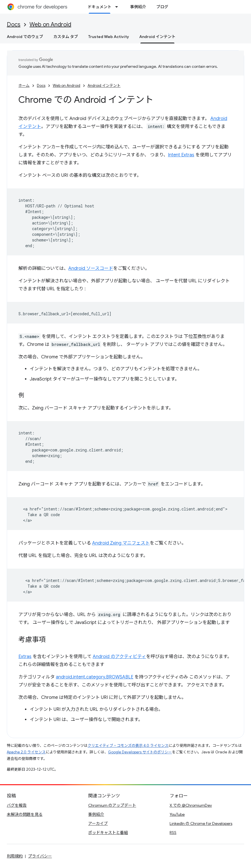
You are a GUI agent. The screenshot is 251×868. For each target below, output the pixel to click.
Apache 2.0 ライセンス (26, 752)
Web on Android (50, 25)
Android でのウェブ (25, 37)
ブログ (162, 7)
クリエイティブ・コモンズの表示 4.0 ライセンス (128, 746)
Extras (25, 657)
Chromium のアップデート (112, 805)
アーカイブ (98, 823)
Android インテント (104, 86)
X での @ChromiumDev (191, 805)
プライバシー (40, 856)
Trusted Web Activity (109, 37)
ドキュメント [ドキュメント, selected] (100, 7)
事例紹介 (138, 7)
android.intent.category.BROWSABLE (95, 677)
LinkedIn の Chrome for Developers (201, 823)
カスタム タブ (66, 37)
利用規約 (15, 856)
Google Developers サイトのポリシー (140, 752)
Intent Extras (181, 155)
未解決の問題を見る (25, 814)
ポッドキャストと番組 (108, 833)
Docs (14, 25)
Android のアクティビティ (119, 657)
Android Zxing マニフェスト (121, 543)
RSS (173, 833)
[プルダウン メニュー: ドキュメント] (118, 7)
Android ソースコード (91, 268)
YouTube (177, 814)
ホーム (24, 86)
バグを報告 (17, 805)
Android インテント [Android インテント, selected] (157, 37)
